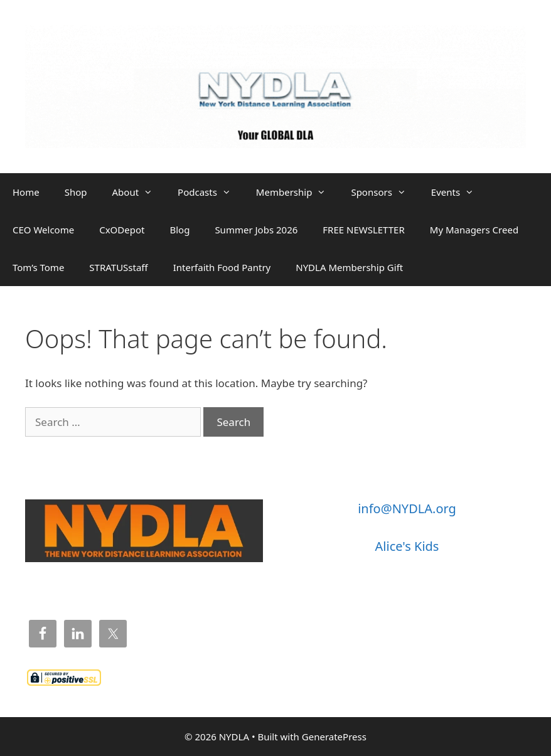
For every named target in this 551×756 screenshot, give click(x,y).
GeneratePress (334, 737)
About (139, 192)
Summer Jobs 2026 (256, 230)
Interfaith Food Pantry (222, 267)
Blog (179, 230)
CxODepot (122, 230)
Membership (297, 192)
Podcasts (211, 192)
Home (26, 192)
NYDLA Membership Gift (349, 267)
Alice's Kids (407, 546)
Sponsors (384, 192)
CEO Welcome (43, 230)
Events (459, 192)
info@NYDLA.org (407, 508)
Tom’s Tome (38, 267)
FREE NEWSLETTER (363, 230)
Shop (76, 192)
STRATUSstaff (118, 267)
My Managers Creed (474, 230)
